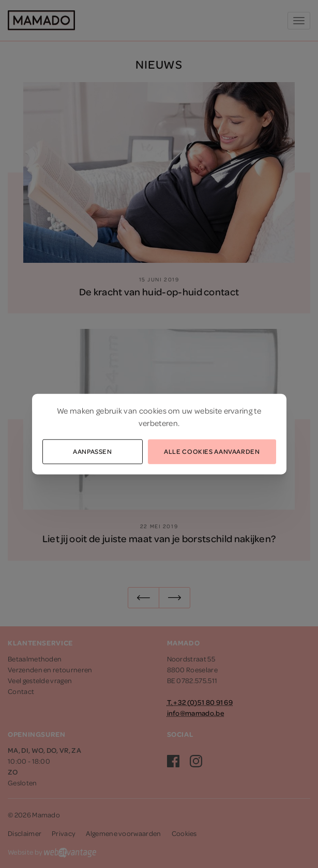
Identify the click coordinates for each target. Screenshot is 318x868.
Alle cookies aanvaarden (212, 451)
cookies (153, 410)
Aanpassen (93, 451)
